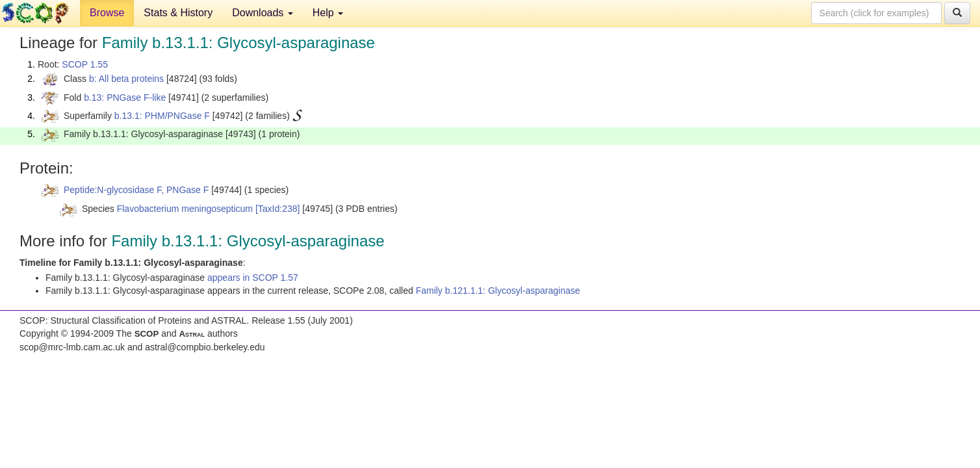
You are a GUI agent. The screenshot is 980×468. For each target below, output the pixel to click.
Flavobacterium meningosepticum (185, 209)
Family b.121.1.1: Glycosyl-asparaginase (498, 291)
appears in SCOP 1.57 (253, 278)
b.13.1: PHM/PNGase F (162, 116)
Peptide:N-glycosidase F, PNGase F (136, 190)
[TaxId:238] (278, 209)
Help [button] (328, 13)
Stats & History (178, 13)
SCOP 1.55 (85, 64)
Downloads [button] (263, 13)
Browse (107, 13)
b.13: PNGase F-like (125, 97)
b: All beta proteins (126, 79)
